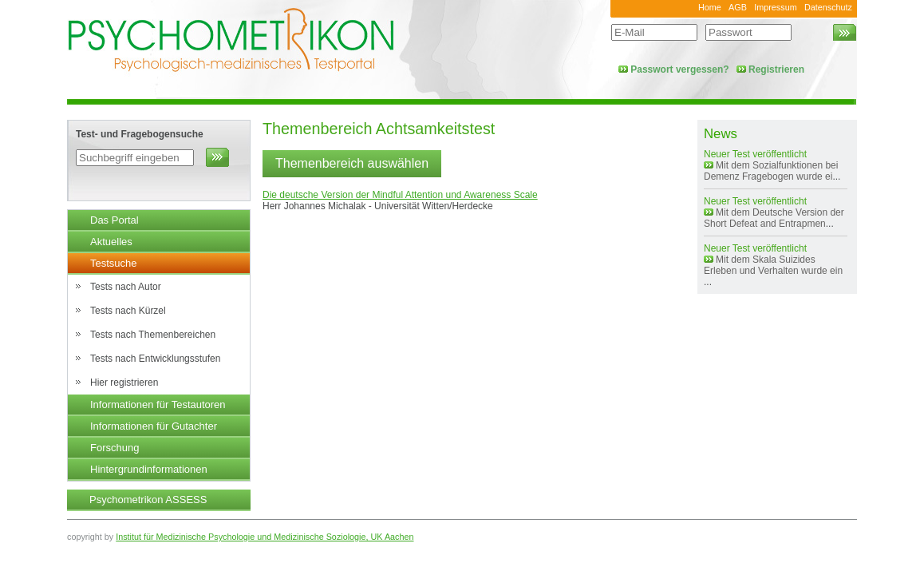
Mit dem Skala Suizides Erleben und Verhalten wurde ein (773, 265)
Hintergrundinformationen (149, 469)
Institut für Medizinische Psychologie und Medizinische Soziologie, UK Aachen (265, 537)
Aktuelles (111, 242)
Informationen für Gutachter (154, 426)
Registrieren (776, 69)
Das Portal (115, 220)
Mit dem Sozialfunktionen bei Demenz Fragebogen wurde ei (771, 171)
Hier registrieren (124, 383)
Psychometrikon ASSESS (148, 500)
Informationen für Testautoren (158, 404)
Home (710, 7)
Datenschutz (828, 7)
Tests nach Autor (126, 287)
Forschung (115, 448)
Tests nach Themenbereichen (153, 335)
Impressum (775, 7)
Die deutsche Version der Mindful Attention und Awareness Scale (400, 195)
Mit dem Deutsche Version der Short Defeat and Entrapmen (774, 218)
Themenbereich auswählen (352, 163)
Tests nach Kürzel (128, 311)
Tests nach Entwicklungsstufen (155, 359)
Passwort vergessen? (679, 69)
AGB (738, 7)
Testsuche (114, 263)
